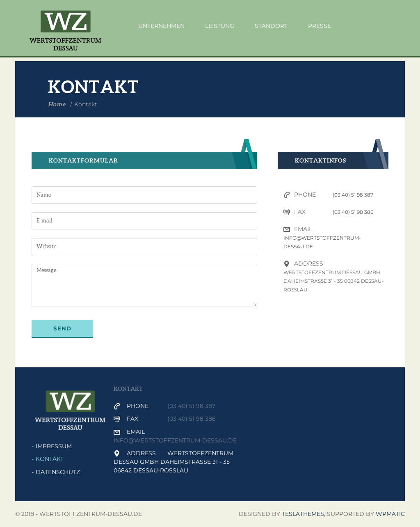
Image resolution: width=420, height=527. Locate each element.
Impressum (54, 446)
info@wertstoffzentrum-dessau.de (175, 440)
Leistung (220, 26)
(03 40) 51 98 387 (353, 195)
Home (57, 104)
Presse (320, 26)
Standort (271, 26)
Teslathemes (303, 514)
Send (62, 328)
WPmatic (390, 514)
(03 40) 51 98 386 (353, 212)
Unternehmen (161, 26)
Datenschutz (58, 472)
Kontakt (50, 459)
